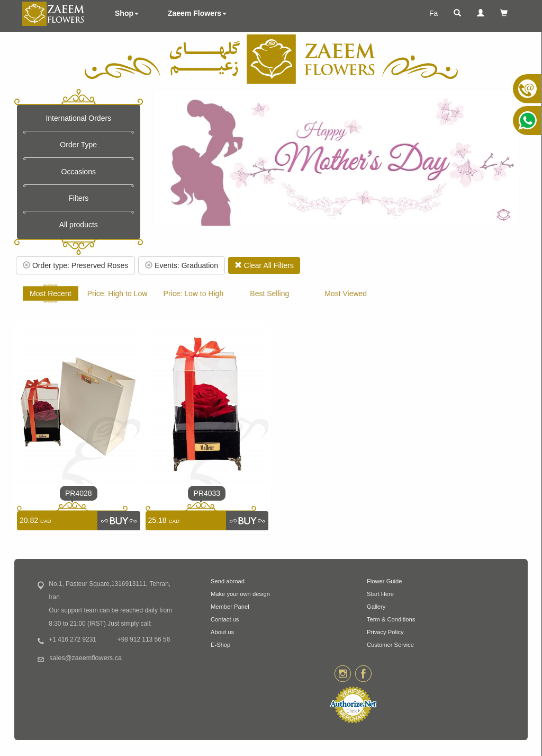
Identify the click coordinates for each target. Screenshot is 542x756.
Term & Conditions (391, 619)
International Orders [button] (78, 118)
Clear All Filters (264, 265)
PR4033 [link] (207, 493)
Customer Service (390, 645)
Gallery (376, 607)
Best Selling (269, 293)
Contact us (225, 619)
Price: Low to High (194, 293)
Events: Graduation (182, 265)
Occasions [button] (79, 172)
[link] (119, 521)
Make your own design (240, 594)
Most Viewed (346, 293)
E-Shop (220, 645)
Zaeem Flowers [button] (197, 13)
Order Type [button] (78, 145)
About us (222, 632)
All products (79, 225)
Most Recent (51, 293)
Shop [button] (127, 13)
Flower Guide (385, 581)
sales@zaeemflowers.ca (85, 658)
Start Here (380, 594)
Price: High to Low (118, 293)
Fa (433, 13)
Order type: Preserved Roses (75, 265)
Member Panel (230, 607)
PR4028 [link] (79, 493)
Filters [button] (78, 198)
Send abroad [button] (228, 581)
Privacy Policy (385, 632)
